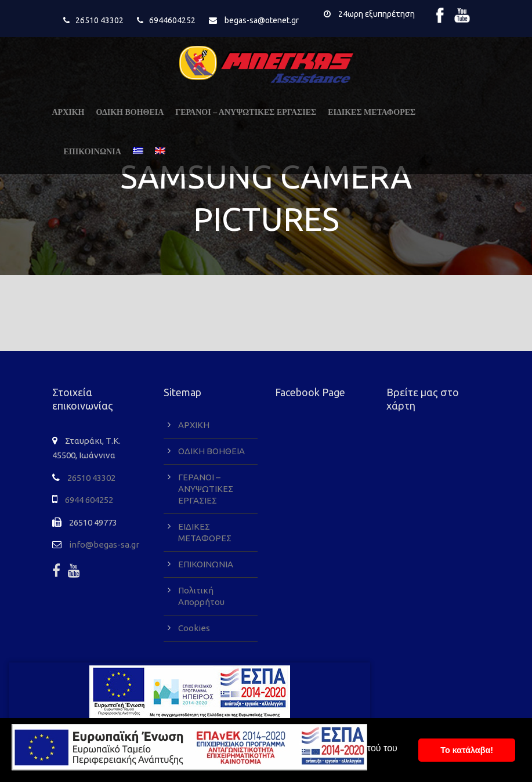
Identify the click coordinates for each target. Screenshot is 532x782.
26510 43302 (99, 20)
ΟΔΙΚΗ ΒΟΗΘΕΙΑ (130, 112)
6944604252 (172, 20)
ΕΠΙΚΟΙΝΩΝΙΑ (93, 152)
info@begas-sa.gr (104, 544)
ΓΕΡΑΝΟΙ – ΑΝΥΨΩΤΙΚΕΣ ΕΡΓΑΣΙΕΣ (246, 112)
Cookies (194, 628)
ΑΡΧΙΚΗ (68, 112)
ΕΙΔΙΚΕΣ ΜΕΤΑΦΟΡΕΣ (372, 112)
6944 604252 (89, 500)
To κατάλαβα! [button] (467, 750)
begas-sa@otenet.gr (262, 20)
